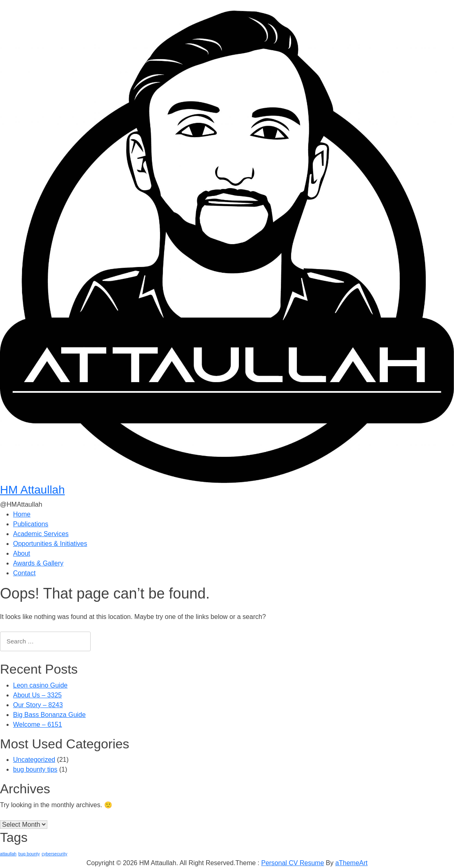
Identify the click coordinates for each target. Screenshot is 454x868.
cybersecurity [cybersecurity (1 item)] (55, 854)
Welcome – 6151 (38, 724)
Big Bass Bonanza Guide (49, 715)
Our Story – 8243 (38, 705)
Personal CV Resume (293, 863)
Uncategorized (34, 760)
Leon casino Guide (40, 685)
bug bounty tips (35, 769)
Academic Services (41, 534)
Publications (31, 524)
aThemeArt (351, 863)
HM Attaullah (32, 490)
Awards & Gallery (38, 563)
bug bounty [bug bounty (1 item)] (29, 854)
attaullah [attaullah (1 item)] (8, 854)
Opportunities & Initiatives (50, 544)
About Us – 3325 (37, 695)
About (22, 553)
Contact (24, 573)
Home (22, 514)
